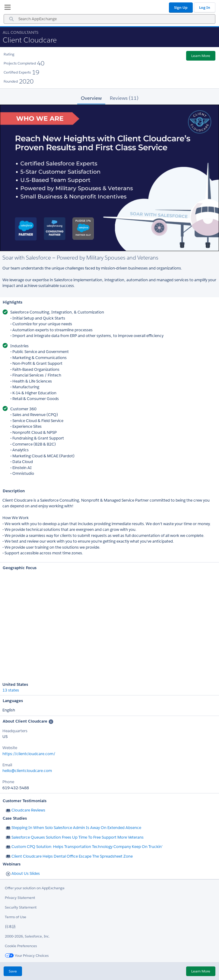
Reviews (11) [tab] (124, 98)
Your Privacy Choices (27, 955)
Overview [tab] (91, 98)
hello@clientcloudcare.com (27, 771)
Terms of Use (16, 917)
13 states (11, 690)
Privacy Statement (20, 898)
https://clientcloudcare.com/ (29, 754)
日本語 (10, 926)
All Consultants (21, 32)
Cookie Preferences (21, 946)
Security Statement (21, 907)
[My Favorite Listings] (6, 8)
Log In (205, 7)
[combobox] (109, 19)
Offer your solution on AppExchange (35, 888)
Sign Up (181, 7)
